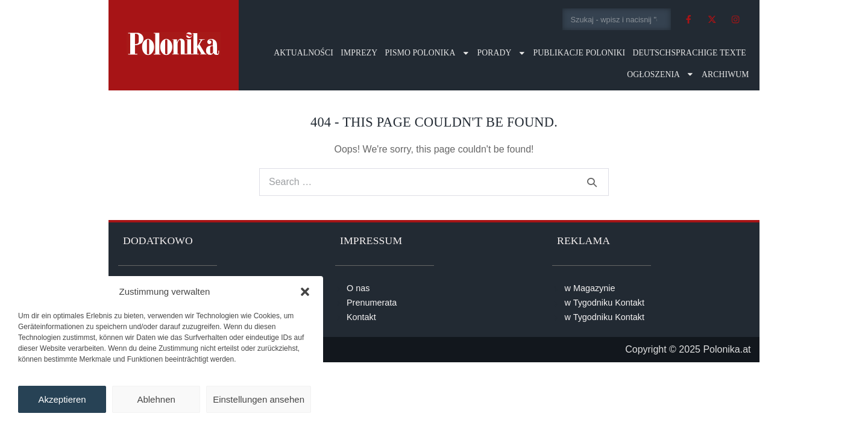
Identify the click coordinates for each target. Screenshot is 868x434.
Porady (501, 53)
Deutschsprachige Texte (689, 53)
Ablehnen (156, 399)
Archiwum (725, 74)
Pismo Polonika (428, 53)
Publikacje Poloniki (579, 53)
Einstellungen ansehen (259, 399)
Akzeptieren (62, 399)
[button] (305, 292)
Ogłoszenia (661, 74)
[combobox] (617, 19)
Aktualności (303, 53)
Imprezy (359, 53)
